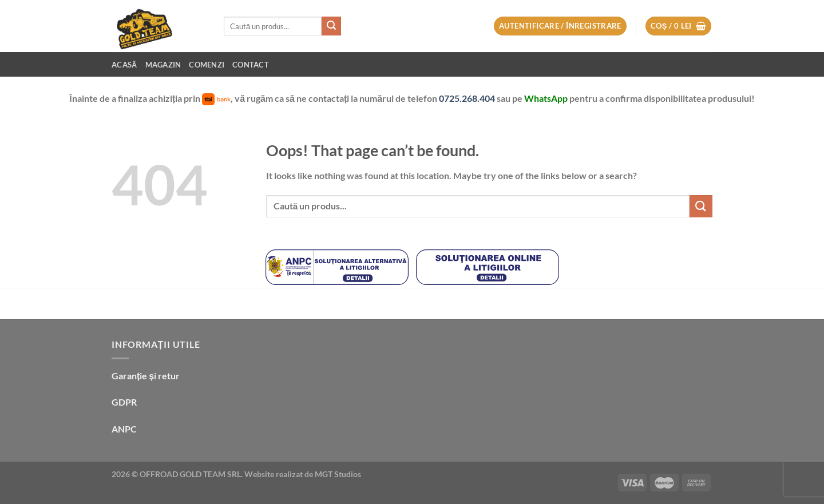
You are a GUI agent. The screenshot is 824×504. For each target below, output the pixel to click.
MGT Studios (338, 474)
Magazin (163, 65)
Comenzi (207, 65)
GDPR (124, 402)
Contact (251, 65)
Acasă (124, 65)
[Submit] (331, 26)
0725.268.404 (468, 98)
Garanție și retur (146, 376)
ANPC (124, 429)
